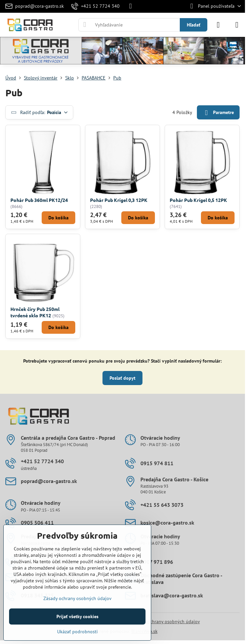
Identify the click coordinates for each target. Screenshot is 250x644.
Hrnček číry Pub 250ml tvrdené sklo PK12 (35, 312)
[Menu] (237, 25)
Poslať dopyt (122, 378)
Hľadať (194, 25)
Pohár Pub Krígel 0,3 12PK (119, 200)
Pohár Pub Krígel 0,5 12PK (198, 200)
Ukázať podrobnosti (77, 632)
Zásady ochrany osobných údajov (166, 622)
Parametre (218, 113)
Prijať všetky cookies (77, 616)
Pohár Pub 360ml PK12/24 (39, 200)
